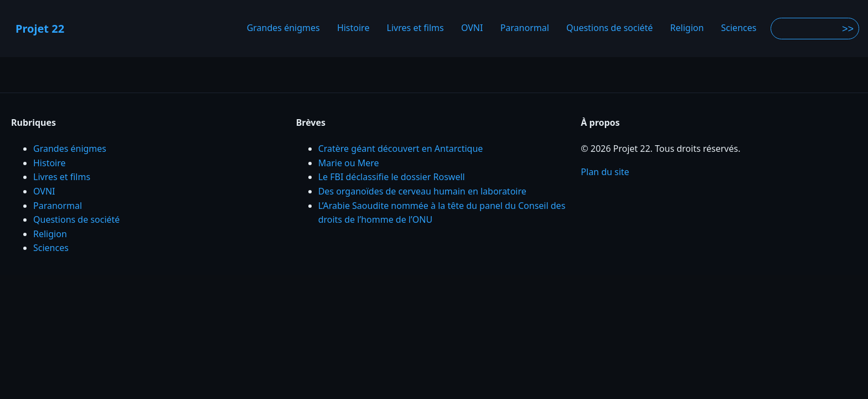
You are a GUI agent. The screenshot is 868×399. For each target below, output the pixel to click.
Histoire (353, 28)
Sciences (739, 28)
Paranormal (525, 28)
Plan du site (605, 172)
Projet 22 (40, 29)
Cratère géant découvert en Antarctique (401, 149)
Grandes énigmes (283, 28)
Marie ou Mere (349, 163)
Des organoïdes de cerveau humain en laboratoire (422, 191)
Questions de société (609, 28)
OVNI (472, 28)
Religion (687, 28)
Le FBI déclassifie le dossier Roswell (392, 177)
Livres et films (415, 28)
